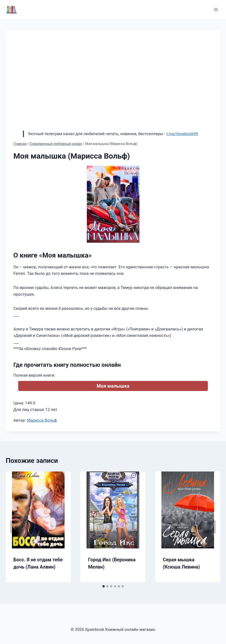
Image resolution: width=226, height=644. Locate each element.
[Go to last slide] (14, 527)
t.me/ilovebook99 (182, 134)
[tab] (104, 586)
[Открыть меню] (216, 9)
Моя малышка (113, 386)
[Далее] (212, 527)
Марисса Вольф (42, 420)
